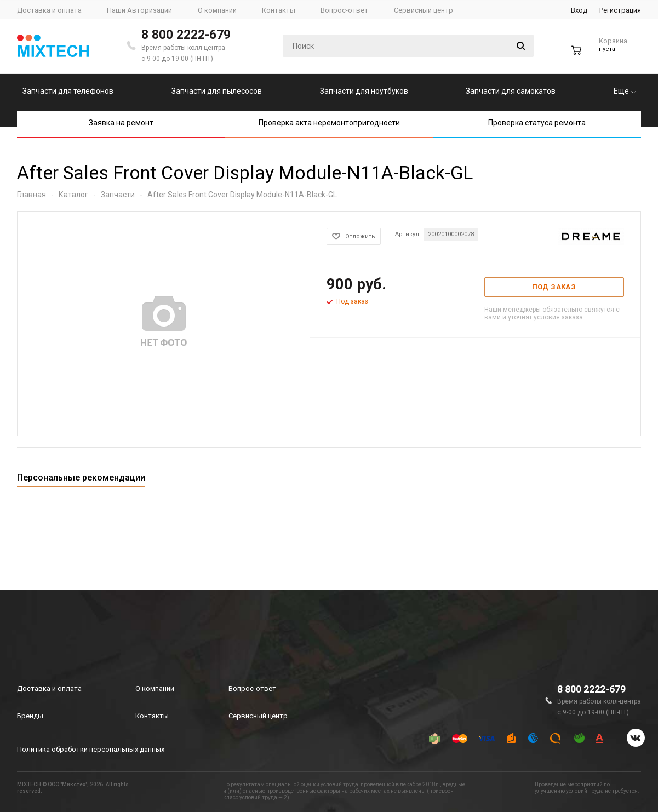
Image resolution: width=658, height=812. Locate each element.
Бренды (30, 716)
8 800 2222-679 (186, 35)
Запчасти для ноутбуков (364, 91)
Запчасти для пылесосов (217, 91)
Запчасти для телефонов (68, 91)
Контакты (152, 716)
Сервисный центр (258, 716)
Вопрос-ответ (252, 688)
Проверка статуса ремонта (537, 123)
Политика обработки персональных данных (91, 749)
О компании (155, 688)
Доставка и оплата (49, 688)
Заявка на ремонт (121, 123)
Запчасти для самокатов (511, 91)
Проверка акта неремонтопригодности (329, 123)
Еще (625, 91)
